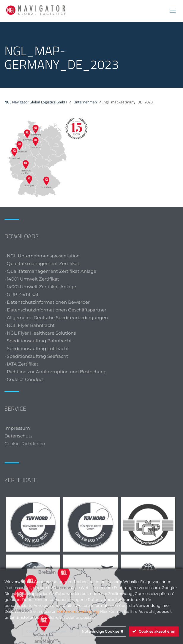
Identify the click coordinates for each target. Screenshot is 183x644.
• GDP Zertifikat (22, 294)
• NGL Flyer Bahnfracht (30, 325)
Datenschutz (19, 436)
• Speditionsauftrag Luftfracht (37, 348)
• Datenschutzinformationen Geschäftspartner (55, 310)
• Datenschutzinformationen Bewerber (47, 302)
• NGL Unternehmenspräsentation (42, 256)
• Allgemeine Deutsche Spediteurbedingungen (56, 318)
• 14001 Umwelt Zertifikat (32, 279)
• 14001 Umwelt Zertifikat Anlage (40, 287)
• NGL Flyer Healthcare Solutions (40, 333)
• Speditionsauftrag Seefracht (36, 356)
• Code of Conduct (24, 379)
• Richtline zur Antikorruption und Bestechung (56, 372)
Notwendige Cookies (103, 631)
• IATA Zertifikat (22, 364)
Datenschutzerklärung (78, 611)
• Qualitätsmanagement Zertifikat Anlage (50, 271)
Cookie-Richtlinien (25, 444)
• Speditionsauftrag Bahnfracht (38, 341)
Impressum (17, 428)
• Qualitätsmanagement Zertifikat (42, 263)
